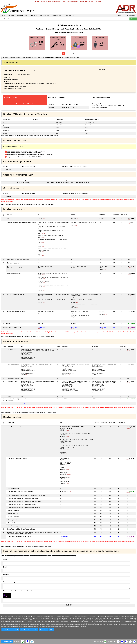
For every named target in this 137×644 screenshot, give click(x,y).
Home (3, 15)
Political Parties (45, 15)
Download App (98, 642)
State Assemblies (22, 15)
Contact (35, 630)
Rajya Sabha (33, 15)
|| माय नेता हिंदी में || (69, 15)
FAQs (51, 630)
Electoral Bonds (56, 15)
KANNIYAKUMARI (26, 57)
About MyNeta (131, 15)
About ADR (121, 15)
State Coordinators (26, 630)
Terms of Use (44, 630)
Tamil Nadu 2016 (14, 57)
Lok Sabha (11, 15)
